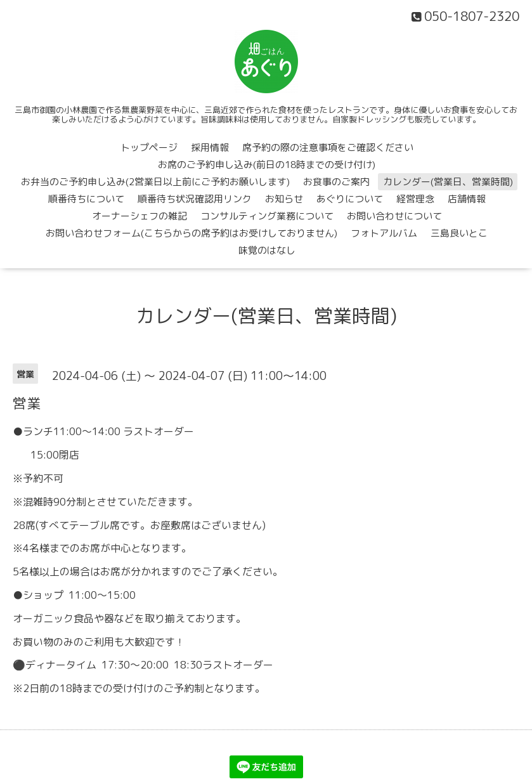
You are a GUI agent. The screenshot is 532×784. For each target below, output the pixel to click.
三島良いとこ (459, 233)
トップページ (149, 147)
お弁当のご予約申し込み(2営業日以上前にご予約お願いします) (155, 182)
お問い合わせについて (394, 216)
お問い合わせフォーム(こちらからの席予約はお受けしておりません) (191, 233)
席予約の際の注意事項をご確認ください (328, 147)
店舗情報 (467, 199)
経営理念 (415, 199)
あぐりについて (350, 199)
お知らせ (284, 199)
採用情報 (210, 147)
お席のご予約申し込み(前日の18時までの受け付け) (267, 165)
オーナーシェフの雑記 (139, 216)
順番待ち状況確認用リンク (195, 199)
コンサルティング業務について (267, 216)
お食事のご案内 (336, 182)
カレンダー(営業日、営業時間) (448, 182)
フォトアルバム (384, 233)
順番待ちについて (86, 199)
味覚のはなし (267, 250)
